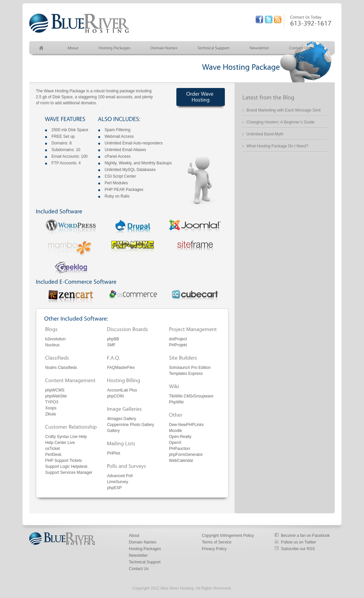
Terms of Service (217, 542)
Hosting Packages (145, 549)
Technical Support (145, 562)
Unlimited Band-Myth (265, 134)
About (134, 536)
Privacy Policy (214, 549)
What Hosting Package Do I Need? (277, 146)
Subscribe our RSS (298, 549)
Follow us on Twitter (299, 542)
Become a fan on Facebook (305, 536)
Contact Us (139, 569)
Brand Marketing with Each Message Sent (283, 110)
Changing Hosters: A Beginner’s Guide (280, 122)
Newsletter (138, 555)
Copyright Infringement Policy (228, 536)
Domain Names (143, 542)
